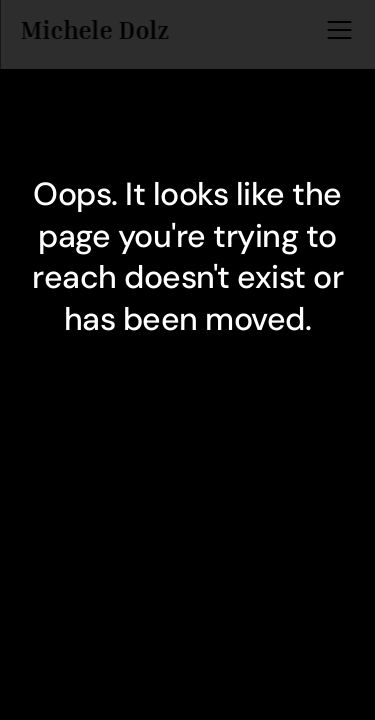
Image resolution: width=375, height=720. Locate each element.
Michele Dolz (94, 28)
